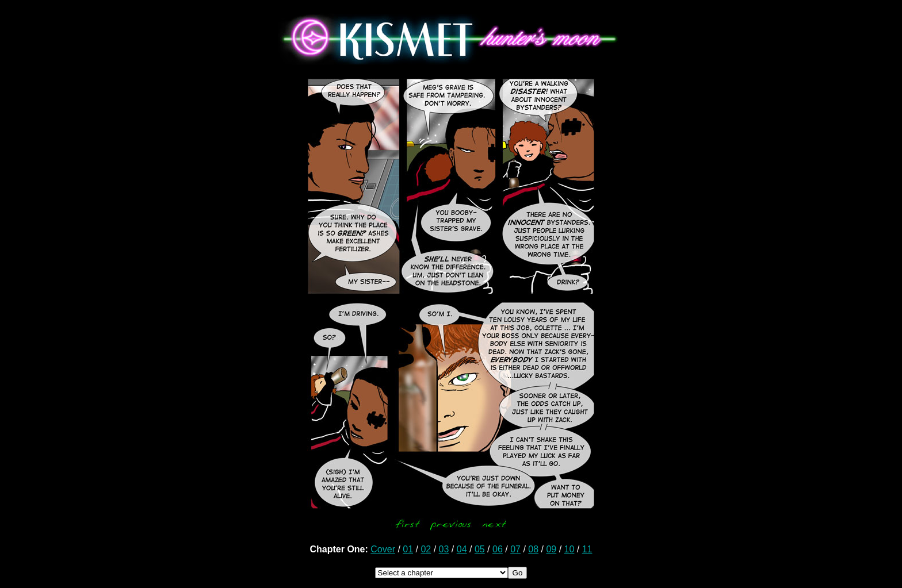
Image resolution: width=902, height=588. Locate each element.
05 (480, 549)
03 (444, 549)
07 (515, 549)
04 (462, 549)
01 (408, 549)
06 (498, 549)
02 (426, 549)
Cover (383, 549)
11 (587, 549)
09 (551, 549)
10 (570, 549)
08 (533, 549)
